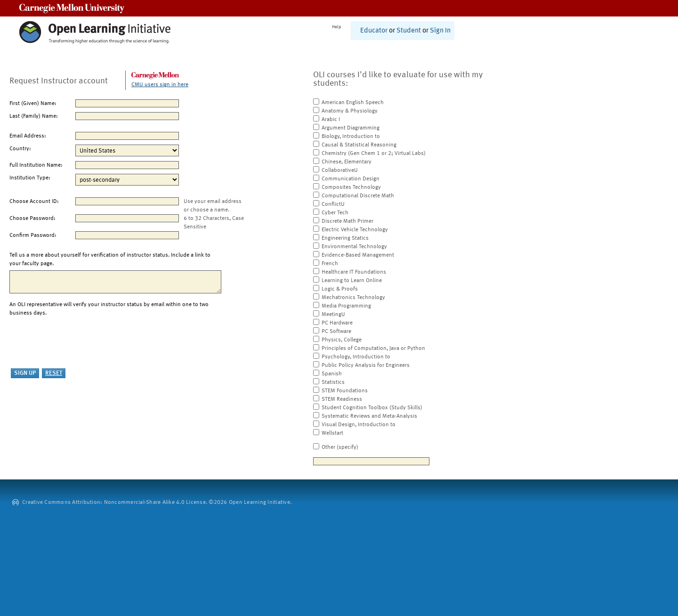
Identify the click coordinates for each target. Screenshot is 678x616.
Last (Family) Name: (34, 116)
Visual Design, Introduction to (359, 425)
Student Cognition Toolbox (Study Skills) (372, 408)
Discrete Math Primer (347, 221)
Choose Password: (32, 219)
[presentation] (81, 343)
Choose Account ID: (34, 202)
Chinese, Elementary (347, 162)
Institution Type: (30, 178)
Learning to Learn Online (352, 281)
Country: (20, 149)
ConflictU (333, 204)
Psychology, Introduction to (356, 357)
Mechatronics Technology (353, 298)
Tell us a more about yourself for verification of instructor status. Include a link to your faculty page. (110, 259)
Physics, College (342, 340)
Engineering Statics (345, 238)
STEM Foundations (345, 391)
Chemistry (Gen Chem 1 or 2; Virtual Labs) (374, 154)
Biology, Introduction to (351, 137)
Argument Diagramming (351, 128)
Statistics (333, 382)
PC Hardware (337, 323)
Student (409, 31)
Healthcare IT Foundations (354, 272)
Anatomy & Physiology (350, 111)
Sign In (440, 31)
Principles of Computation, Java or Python (373, 349)
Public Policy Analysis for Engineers (366, 365)
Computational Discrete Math (358, 196)
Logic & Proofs (340, 289)
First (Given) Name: (33, 104)
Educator (374, 31)
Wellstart (332, 433)
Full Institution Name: (36, 165)
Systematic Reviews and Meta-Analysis (369, 416)
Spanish (332, 374)
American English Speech (353, 103)
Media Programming (346, 306)
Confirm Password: (33, 235)
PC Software (336, 332)
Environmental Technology (354, 247)
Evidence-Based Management (358, 255)
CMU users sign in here (160, 85)
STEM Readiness (342, 399)
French (330, 264)
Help (337, 27)
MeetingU (333, 315)
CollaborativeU (340, 170)
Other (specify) (340, 447)
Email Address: (28, 136)
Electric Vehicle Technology (355, 230)
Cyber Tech (335, 213)
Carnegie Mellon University (72, 8)
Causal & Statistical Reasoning (359, 145)
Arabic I (331, 120)
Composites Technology (351, 187)
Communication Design (351, 179)
